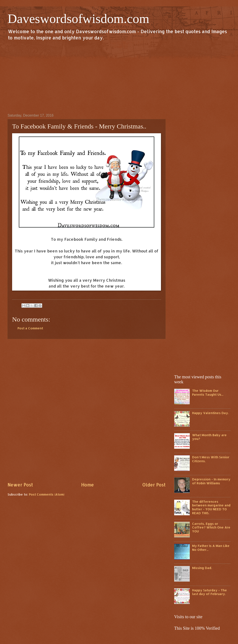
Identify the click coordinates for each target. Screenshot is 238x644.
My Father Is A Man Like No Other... (211, 548)
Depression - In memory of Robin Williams (211, 481)
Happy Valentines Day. (210, 413)
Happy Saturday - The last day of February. (210, 592)
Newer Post (20, 485)
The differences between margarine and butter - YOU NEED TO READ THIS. (211, 507)
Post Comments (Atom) (47, 494)
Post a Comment (30, 328)
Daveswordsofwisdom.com (78, 19)
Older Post (154, 485)
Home (88, 485)
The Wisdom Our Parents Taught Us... (208, 393)
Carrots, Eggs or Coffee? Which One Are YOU (211, 527)
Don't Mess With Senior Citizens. (211, 459)
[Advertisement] (119, 77)
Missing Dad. (202, 568)
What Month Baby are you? (209, 437)
